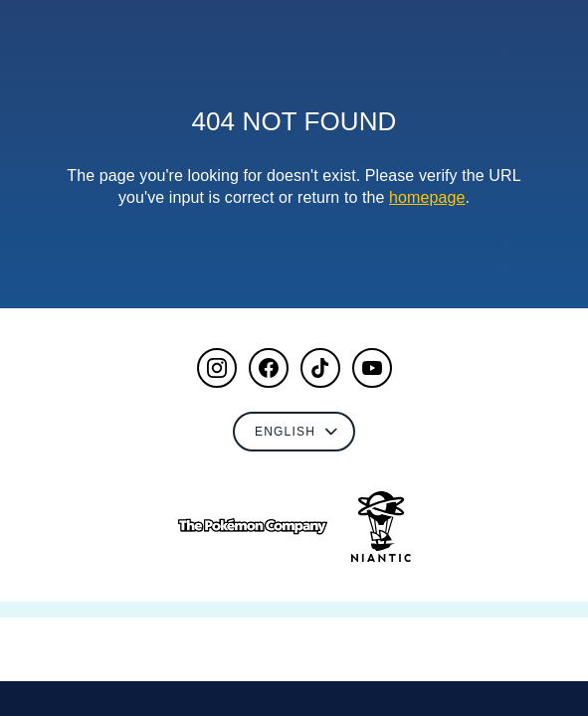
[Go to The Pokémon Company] (253, 527)
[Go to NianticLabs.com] (381, 527)
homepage (427, 197)
